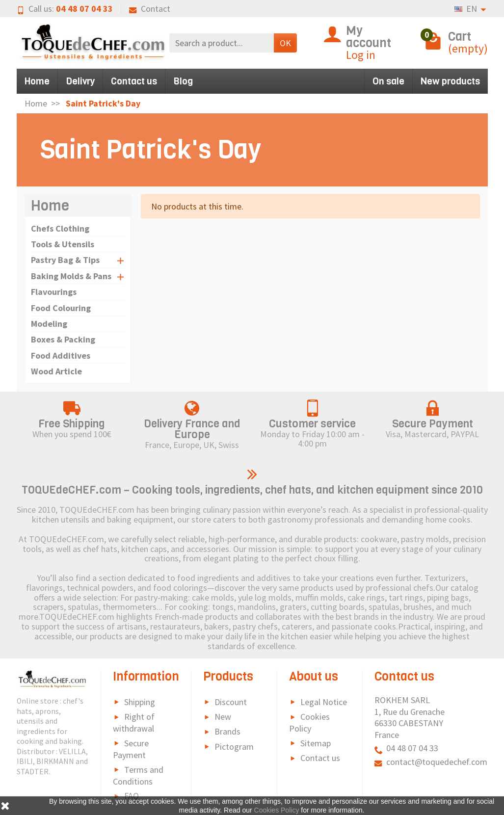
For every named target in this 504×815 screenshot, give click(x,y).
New (223, 717)
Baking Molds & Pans (71, 276)
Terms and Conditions (138, 776)
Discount (231, 702)
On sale (388, 81)
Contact (150, 9)
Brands (227, 731)
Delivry (80, 81)
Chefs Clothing (60, 228)
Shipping (140, 702)
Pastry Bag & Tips (65, 260)
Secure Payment (131, 749)
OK (285, 43)
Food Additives (61, 355)
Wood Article (56, 371)
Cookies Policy (309, 723)
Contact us (134, 81)
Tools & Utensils (63, 244)
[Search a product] (222, 43)
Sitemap (316, 743)
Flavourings (54, 292)
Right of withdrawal (134, 723)
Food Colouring (61, 308)
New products (450, 81)
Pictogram (234, 747)
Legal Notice (324, 702)
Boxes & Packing (63, 339)
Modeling (49, 324)
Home (37, 81)
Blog (183, 81)
